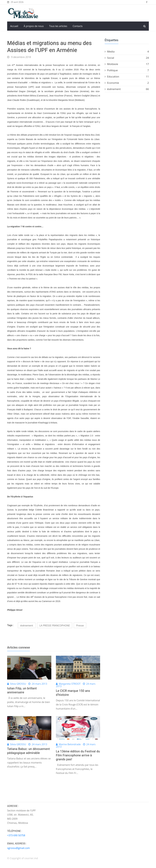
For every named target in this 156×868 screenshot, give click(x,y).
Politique (127, 70)
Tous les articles (58, 26)
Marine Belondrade (70, 744)
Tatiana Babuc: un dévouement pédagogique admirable (29, 751)
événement (27, 625)
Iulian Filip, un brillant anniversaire (22, 690)
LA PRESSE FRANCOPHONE (55, 625)
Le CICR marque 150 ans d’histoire (73, 693)
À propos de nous (34, 26)
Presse (80, 625)
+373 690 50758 (16, 835)
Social (127, 58)
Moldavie (127, 64)
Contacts (78, 26)
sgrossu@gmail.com (19, 848)
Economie (127, 83)
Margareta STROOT (70, 684)
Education (127, 77)
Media (127, 52)
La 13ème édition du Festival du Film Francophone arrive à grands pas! (78, 755)
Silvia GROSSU (18, 684)
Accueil (14, 26)
